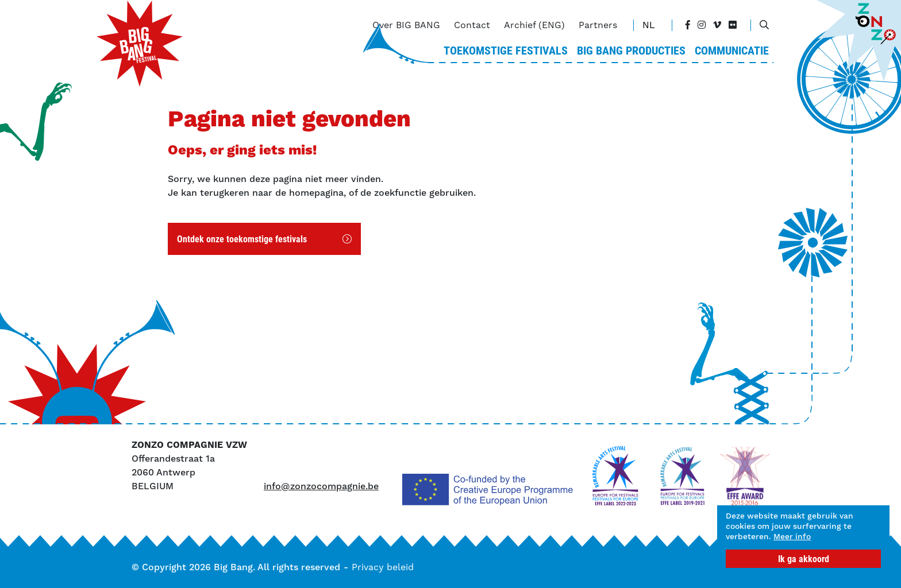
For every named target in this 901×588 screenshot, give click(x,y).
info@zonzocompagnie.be (321, 486)
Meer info (749, 536)
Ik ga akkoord (804, 558)
